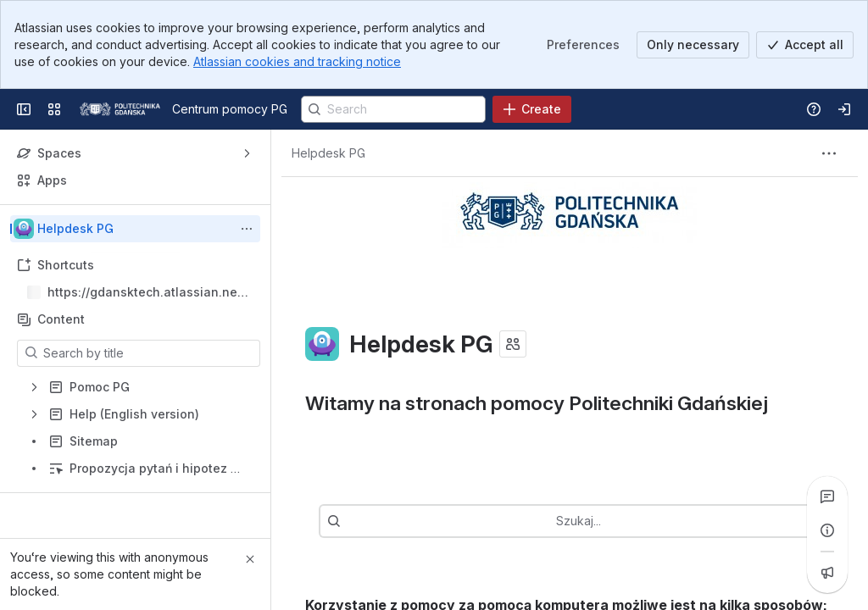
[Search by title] (149, 353)
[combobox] (595, 521)
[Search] (393, 109)
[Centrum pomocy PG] (120, 109)
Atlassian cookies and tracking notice (297, 61)
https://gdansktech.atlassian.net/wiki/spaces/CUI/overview (147, 293)
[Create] (532, 109)
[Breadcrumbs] (328, 153)
